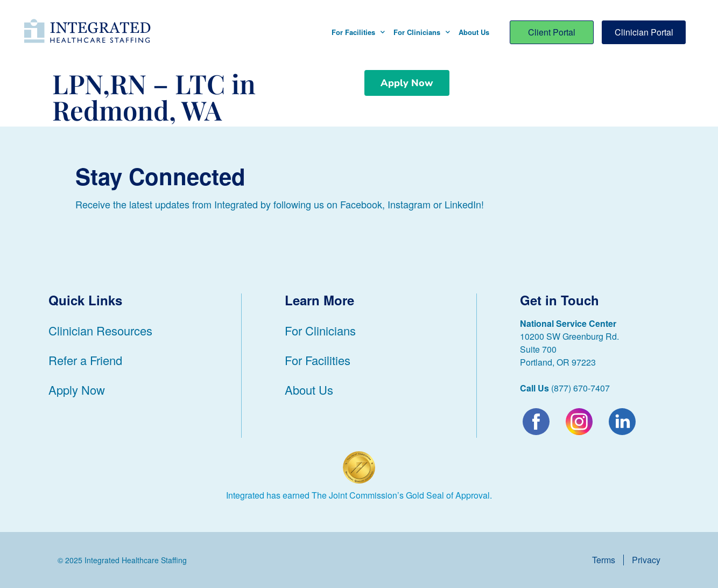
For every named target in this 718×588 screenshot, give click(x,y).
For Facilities (358, 32)
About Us (474, 32)
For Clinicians (422, 32)
